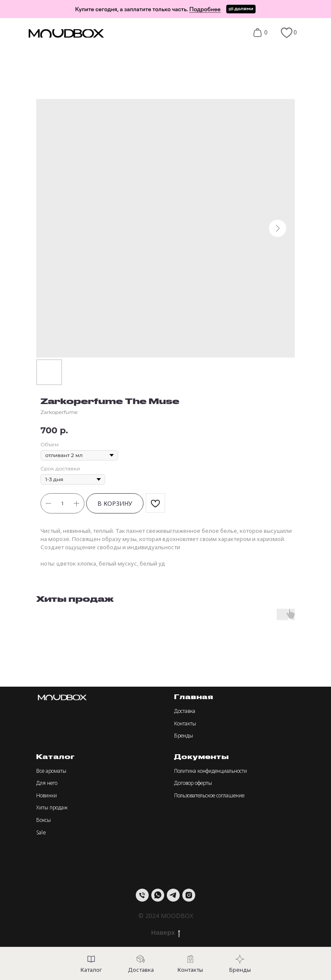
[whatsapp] (158, 895)
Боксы (44, 820)
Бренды (184, 736)
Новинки (47, 795)
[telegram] (173, 895)
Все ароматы (51, 771)
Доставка (185, 711)
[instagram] (189, 895)
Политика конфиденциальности (211, 771)
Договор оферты (193, 783)
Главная (194, 697)
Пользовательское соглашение (209, 795)
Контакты (185, 723)
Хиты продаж (52, 807)
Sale (41, 832)
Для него (47, 783)
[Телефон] (142, 895)
